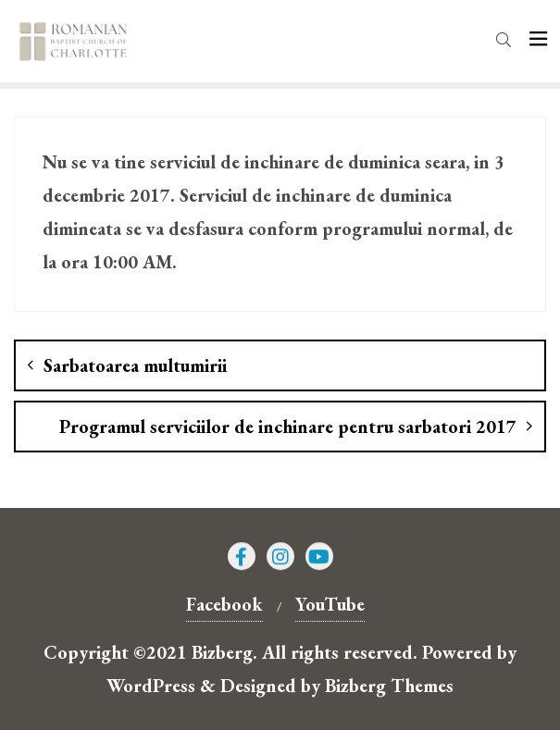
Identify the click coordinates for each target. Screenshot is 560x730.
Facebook (224, 604)
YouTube (330, 604)
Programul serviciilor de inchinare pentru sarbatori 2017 (288, 427)
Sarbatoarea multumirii (135, 365)
